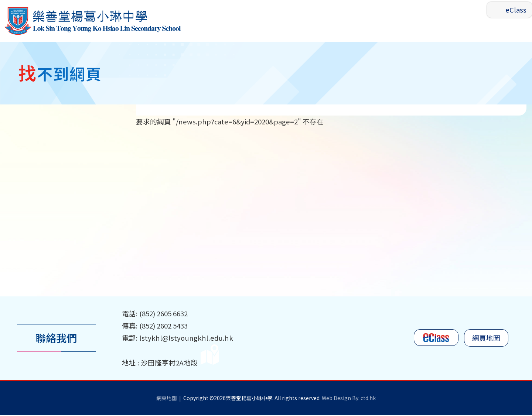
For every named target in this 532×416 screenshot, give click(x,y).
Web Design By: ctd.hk (349, 399)
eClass (516, 10)
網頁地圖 (486, 339)
